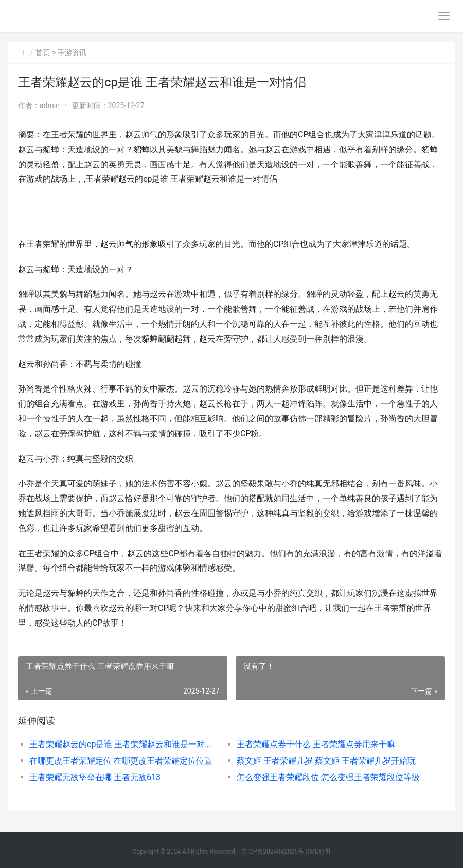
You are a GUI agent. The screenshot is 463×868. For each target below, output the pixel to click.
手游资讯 (72, 52)
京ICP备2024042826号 (273, 852)
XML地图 (318, 852)
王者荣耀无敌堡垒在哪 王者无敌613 (95, 777)
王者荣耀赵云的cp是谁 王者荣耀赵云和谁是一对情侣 (123, 744)
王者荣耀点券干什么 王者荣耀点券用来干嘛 (316, 744)
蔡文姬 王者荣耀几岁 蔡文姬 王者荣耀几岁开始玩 (326, 761)
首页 (43, 52)
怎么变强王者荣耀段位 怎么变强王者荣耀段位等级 (328, 777)
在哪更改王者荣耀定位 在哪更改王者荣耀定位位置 (121, 761)
